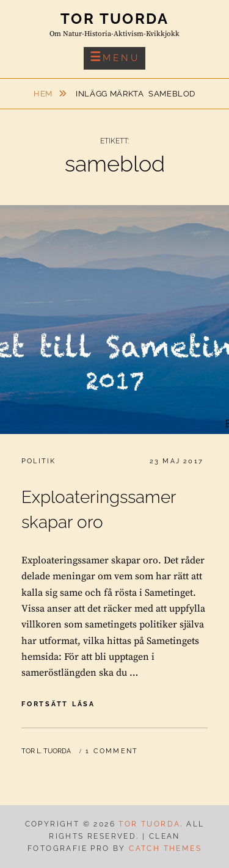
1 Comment (112, 751)
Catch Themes (165, 848)
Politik (38, 461)
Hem (44, 94)
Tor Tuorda (114, 19)
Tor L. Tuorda (46, 751)
